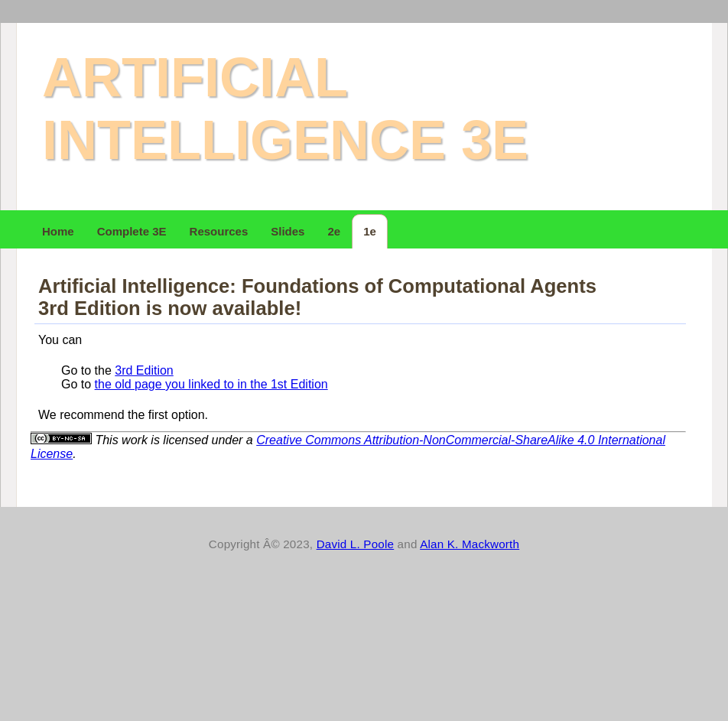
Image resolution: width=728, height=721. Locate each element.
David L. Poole (356, 544)
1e (370, 231)
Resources (219, 231)
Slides (288, 231)
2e (334, 231)
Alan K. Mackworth (470, 544)
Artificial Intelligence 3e (285, 109)
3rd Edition (144, 370)
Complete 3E (132, 231)
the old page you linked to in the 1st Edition (211, 384)
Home (58, 231)
